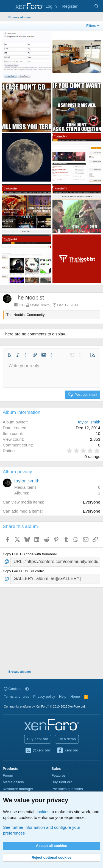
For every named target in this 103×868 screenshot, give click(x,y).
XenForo (67, 751)
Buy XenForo (38, 739)
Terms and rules (16, 696)
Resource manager (18, 789)
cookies (42, 812)
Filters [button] (91, 26)
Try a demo (67, 739)
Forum (8, 775)
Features (59, 775)
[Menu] (8, 6)
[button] (9, 355)
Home (75, 696)
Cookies (13, 689)
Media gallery (13, 782)
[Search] (97, 6)
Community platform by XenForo (45, 706)
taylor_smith (40, 305)
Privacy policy (44, 696)
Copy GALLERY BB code (23, 571)
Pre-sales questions (67, 789)
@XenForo (38, 751)
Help (63, 696)
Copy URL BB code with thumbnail (30, 554)
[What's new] (86, 6)
